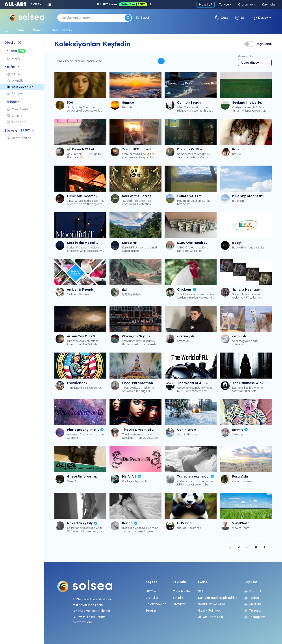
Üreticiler (152, 598)
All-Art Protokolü (211, 617)
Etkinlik (178, 598)
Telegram (254, 610)
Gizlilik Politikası (210, 610)
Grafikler (179, 604)
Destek (260, 18)
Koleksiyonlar (156, 604)
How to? (206, 4)
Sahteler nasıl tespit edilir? (217, 598)
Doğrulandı (263, 44)
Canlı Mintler (182, 591)
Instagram (255, 617)
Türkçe (224, 4)
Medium (253, 604)
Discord (252, 591)
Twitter (252, 598)
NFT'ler (151, 591)
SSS (201, 591)
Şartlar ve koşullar (212, 604)
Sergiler (151, 610)
